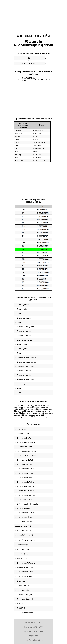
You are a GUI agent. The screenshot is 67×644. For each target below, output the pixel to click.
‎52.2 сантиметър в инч (24, 434)
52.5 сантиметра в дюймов (25, 362)
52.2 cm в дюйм (21, 349)
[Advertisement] (33, 15)
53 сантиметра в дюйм (24, 384)
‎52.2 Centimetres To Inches (25, 613)
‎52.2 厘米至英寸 (21, 608)
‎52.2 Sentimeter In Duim (24, 522)
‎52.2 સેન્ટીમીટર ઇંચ (22, 586)
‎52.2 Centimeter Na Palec (24, 513)
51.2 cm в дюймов (22, 305)
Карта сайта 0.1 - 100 (33, 622)
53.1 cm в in (19, 388)
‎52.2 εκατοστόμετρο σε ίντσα (25, 451)
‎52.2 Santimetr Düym (23, 530)
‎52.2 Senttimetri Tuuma (23, 464)
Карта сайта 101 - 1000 (34, 627)
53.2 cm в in (19, 393)
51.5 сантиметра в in (23, 318)
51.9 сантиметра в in (23, 336)
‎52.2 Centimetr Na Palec (24, 438)
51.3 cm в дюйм (21, 309)
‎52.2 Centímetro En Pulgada (25, 456)
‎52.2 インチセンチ (22, 554)
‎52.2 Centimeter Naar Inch (25, 495)
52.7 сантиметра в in (23, 371)
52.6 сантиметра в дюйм (24, 366)
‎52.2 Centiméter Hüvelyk (24, 478)
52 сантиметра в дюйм (24, 340)
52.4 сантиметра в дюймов (25, 357)
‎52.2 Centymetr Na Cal (23, 500)
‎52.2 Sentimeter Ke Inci (24, 549)
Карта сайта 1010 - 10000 (33, 631)
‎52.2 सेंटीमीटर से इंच (21, 545)
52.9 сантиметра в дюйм (24, 379)
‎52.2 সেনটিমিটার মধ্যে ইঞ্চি (24, 535)
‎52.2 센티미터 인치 (22, 558)
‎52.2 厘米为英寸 (21, 603)
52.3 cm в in (19, 353)
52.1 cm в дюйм (21, 344)
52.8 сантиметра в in (23, 375)
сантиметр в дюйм (34, 36)
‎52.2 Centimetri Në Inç (23, 576)
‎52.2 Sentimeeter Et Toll (24, 460)
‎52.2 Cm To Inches (22, 429)
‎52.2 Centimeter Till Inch (24, 517)
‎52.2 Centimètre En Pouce (25, 469)
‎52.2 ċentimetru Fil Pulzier (24, 491)
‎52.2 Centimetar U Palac (24, 473)
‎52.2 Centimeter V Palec (24, 572)
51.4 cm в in (19, 314)
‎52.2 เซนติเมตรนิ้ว (22, 581)
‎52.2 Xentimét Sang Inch (24, 599)
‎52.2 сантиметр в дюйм (24, 567)
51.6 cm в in (19, 322)
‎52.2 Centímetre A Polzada (25, 540)
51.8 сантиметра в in (23, 331)
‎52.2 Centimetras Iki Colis (24, 486)
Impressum (33, 636)
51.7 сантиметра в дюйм (24, 327)
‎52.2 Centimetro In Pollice (24, 482)
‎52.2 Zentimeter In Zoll (23, 447)
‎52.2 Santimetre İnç (22, 590)
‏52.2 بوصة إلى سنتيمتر (23, 526)
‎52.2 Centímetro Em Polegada (26, 504)
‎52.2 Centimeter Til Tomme (25, 442)
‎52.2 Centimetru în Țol (23, 508)
